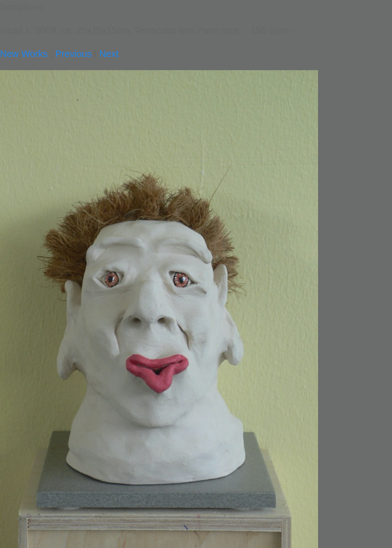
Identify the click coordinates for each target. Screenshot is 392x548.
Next (109, 54)
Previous (73, 54)
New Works (24, 54)
